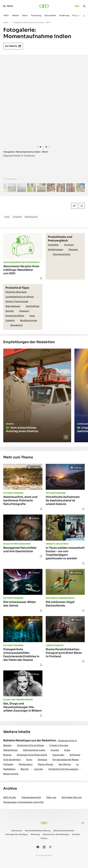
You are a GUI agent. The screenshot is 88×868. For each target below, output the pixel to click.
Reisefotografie (31, 217)
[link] (84, 6)
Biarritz (25, 769)
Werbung (35, 834)
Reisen (16, 15)
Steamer (73, 250)
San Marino (65, 764)
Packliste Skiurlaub (16, 292)
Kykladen (8, 764)
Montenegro (26, 764)
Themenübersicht (31, 797)
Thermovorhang (61, 254)
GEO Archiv (10, 797)
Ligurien (39, 769)
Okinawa (42, 760)
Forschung (36, 15)
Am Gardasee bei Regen (66, 760)
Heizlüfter (53, 245)
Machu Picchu (45, 764)
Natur (25, 15)
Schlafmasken (56, 250)
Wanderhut (16, 325)
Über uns (51, 797)
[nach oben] (83, 823)
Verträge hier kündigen (17, 834)
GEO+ (6, 15)
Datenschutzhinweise (64, 831)
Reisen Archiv (11, 774)
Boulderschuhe (29, 320)
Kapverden (58, 755)
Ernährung (64, 15)
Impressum (17, 831)
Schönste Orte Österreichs (32, 755)
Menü (8, 6)
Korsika (55, 750)
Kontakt (76, 834)
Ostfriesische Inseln (34, 750)
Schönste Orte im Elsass (31, 745)
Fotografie (17, 217)
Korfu (29, 760)
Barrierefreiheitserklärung (38, 831)
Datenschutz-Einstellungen (56, 834)
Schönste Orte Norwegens (63, 769)
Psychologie (78, 15)
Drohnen (69, 245)
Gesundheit (50, 15)
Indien (7, 217)
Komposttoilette (15, 316)
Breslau (7, 755)
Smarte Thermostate (17, 301)
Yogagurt (24, 311)
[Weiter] (84, 16)
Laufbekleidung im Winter (20, 297)
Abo (77, 6)
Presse (44, 838)
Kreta (67, 750)
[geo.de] (44, 6)
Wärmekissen (13, 306)
